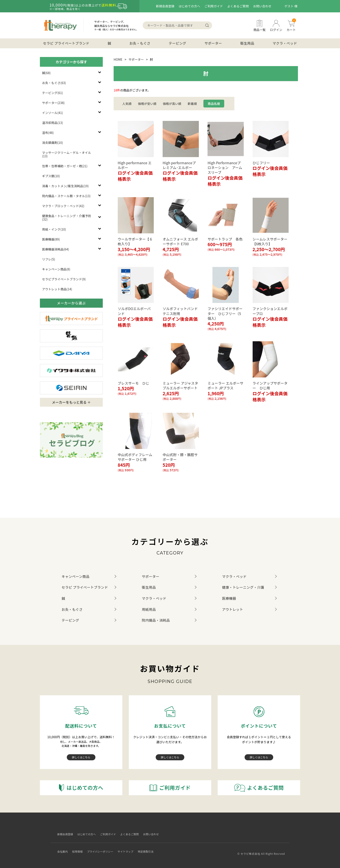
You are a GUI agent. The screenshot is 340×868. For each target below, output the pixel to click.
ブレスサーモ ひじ (133, 383)
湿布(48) (48, 133)
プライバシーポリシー (104, 848)
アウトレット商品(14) (57, 289)
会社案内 (61, 848)
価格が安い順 (147, 104)
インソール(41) (52, 113)
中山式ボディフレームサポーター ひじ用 (135, 457)
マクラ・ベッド (285, 43)
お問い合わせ (262, 6)
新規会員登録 (165, 6)
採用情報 (78, 848)
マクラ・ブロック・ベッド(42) (63, 206)
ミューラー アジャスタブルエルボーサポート (180, 385)
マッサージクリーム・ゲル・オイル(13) (67, 154)
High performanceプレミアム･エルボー (179, 165)
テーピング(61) (52, 93)
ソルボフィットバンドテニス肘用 (180, 311)
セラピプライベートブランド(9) (64, 279)
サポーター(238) (53, 103)
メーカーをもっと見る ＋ (71, 402)
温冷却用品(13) (52, 123)
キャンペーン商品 (75, 576)
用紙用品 (149, 609)
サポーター (213, 43)
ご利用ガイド (214, 6)
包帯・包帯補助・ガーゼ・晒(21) (65, 166)
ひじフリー (261, 163)
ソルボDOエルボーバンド (134, 311)
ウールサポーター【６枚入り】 (135, 241)
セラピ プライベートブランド (66, 43)
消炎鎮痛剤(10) (52, 143)
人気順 (127, 104)
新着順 (192, 104)
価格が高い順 (172, 104)
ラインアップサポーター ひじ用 (270, 385)
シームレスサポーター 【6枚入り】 (272, 241)
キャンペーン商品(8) (56, 269)
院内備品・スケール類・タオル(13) (66, 196)
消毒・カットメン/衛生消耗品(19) (65, 186)
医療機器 (229, 598)
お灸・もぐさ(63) (54, 83)
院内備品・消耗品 (156, 620)
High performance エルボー (135, 165)
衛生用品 (247, 43)
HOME (118, 59)
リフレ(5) (49, 259)
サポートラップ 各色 (225, 239)
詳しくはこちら (81, 757)
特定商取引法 (155, 848)
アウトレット (233, 609)
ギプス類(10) (51, 176)
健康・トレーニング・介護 (243, 587)
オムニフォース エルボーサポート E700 (180, 241)
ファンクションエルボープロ (270, 311)
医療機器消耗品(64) (56, 249)
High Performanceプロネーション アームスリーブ (225, 168)
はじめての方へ (189, 6)
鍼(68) (46, 73)
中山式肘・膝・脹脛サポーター (180, 457)
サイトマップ (132, 848)
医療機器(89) (51, 239)
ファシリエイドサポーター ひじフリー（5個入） (225, 313)
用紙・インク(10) (54, 229)
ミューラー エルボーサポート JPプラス (225, 385)
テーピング (177, 43)
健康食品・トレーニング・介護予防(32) (67, 218)
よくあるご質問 (238, 6)
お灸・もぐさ (140, 43)
